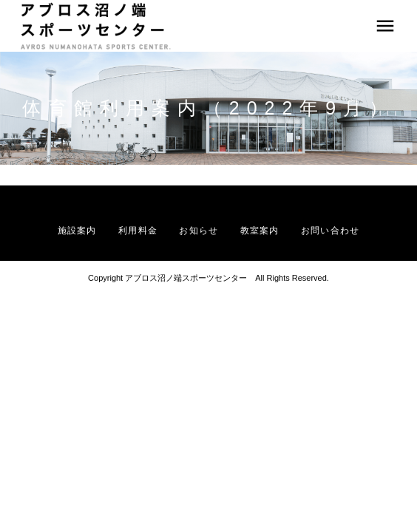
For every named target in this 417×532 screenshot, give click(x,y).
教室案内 (260, 231)
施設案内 (77, 231)
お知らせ (199, 231)
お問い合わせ (330, 231)
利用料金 (138, 231)
